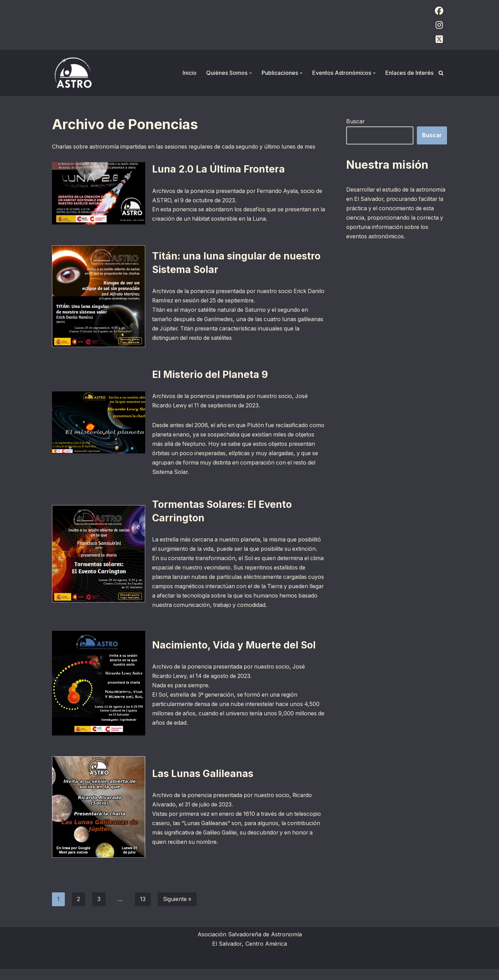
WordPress (137, 971)
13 (143, 910)
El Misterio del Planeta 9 (210, 374)
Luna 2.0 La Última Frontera (218, 169)
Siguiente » (177, 910)
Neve (59, 971)
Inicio (190, 73)
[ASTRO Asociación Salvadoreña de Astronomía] (73, 73)
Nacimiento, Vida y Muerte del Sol (234, 655)
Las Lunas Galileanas (203, 784)
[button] (251, 73)
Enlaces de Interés (409, 73)
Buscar (356, 121)
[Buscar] (441, 73)
